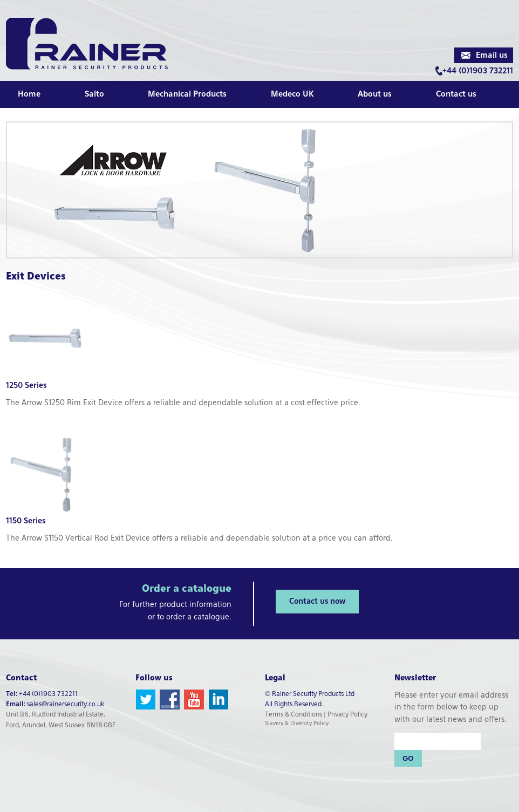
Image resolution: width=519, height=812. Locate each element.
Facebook (170, 700)
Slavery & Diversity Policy (297, 724)
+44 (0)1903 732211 (478, 71)
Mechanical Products (187, 94)
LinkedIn (218, 700)
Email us (492, 56)
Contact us (456, 94)
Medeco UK (292, 94)
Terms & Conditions (293, 715)
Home (29, 94)
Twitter (145, 700)
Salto (94, 94)
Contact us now (317, 602)
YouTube (194, 700)
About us (375, 94)
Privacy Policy (347, 715)
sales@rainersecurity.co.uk (66, 705)
